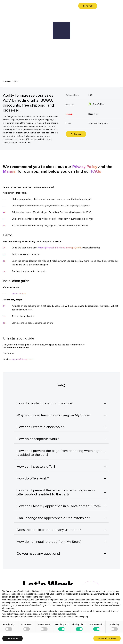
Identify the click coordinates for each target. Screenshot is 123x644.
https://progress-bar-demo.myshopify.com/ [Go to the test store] (60, 248)
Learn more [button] (13, 638)
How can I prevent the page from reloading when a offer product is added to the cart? (56, 492)
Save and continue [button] (107, 638)
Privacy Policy (85, 167)
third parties (53, 600)
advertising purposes (12, 605)
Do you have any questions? (39, 554)
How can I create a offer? (36, 467)
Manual (10, 171)
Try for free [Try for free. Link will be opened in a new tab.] (76, 134)
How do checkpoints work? (38, 439)
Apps (16, 82)
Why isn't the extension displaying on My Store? (53, 415)
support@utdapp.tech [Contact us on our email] (98, 123)
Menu (113, 6)
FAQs (96, 171)
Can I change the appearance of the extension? (53, 518)
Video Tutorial (19, 294)
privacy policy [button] (95, 591)
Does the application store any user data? (49, 530)
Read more (94, 114)
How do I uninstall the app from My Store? (49, 542)
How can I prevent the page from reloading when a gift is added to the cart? (59, 453)
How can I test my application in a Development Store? (59, 506)
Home (7, 82)
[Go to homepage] (8, 6)
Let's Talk (88, 6)
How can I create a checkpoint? (41, 427)
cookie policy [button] (44, 597)
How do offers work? (33, 478)
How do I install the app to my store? (45, 403)
